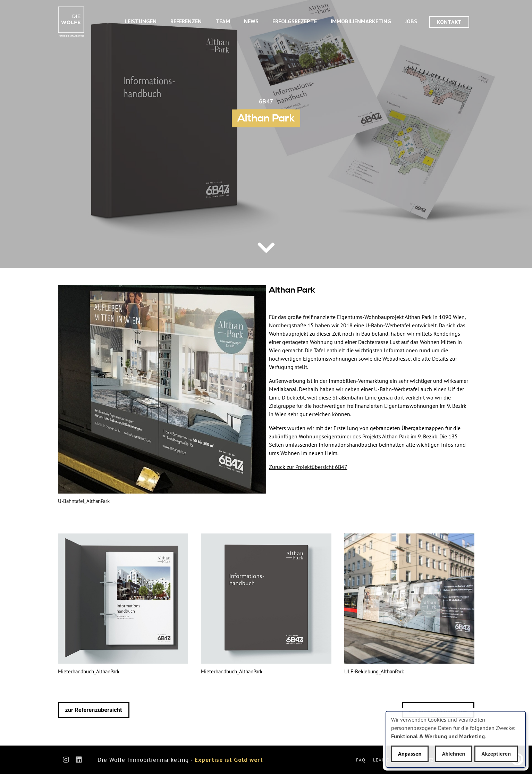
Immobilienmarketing (361, 21)
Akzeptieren (496, 754)
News (251, 21)
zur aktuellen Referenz (438, 710)
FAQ (361, 760)
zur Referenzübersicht (94, 710)
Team (223, 21)
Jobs (411, 21)
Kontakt (449, 22)
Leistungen (141, 21)
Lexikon (383, 760)
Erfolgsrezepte (295, 21)
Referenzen (186, 21)
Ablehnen (454, 754)
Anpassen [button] (410, 754)
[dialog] (456, 739)
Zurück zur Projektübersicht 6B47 (308, 467)
